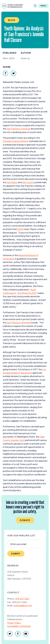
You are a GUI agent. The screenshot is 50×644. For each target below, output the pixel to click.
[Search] (35, 6)
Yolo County (28, 182)
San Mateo (12, 182)
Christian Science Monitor (15, 141)
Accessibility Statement (19, 626)
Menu (43, 6)
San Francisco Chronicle (18, 129)
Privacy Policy (14, 623)
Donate (25, 520)
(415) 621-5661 (22, 599)
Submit (16, 554)
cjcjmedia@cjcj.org (23, 605)
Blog (12, 20)
